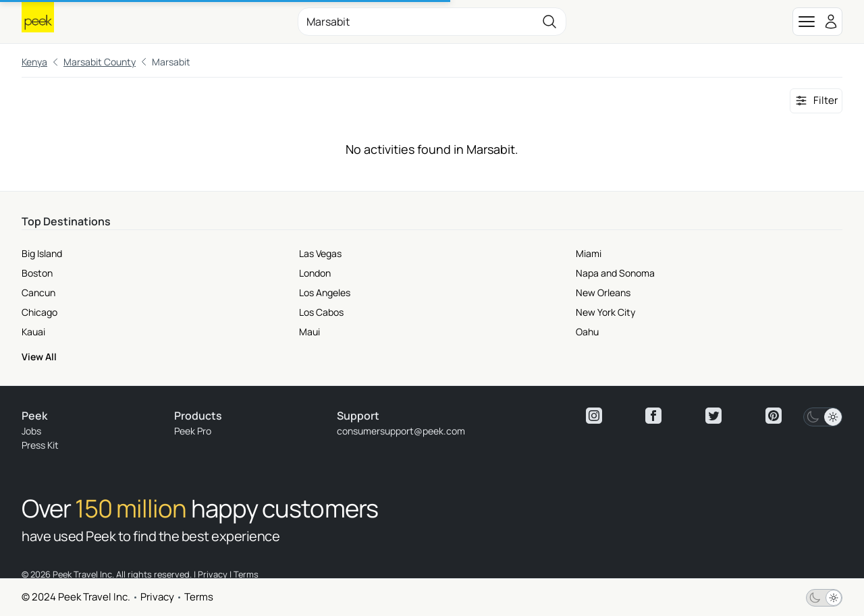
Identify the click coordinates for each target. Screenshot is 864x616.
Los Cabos (321, 312)
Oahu (587, 332)
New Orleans (603, 292)
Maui (309, 332)
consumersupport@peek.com (401, 431)
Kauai (33, 332)
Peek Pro (193, 431)
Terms (199, 597)
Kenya (34, 62)
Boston (37, 273)
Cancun (38, 292)
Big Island (42, 253)
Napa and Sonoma (615, 273)
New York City (605, 312)
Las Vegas (320, 253)
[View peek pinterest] (774, 416)
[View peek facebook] (653, 416)
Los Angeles (325, 292)
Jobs (31, 431)
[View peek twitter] (713, 416)
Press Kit (40, 445)
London (315, 273)
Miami (589, 253)
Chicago (39, 312)
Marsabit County (100, 62)
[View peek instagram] (594, 416)
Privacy (157, 597)
